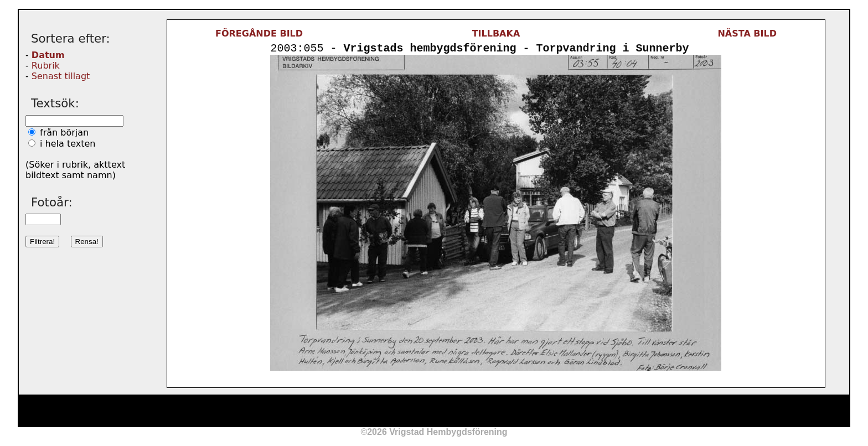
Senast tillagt (61, 76)
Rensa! (87, 242)
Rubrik (46, 66)
